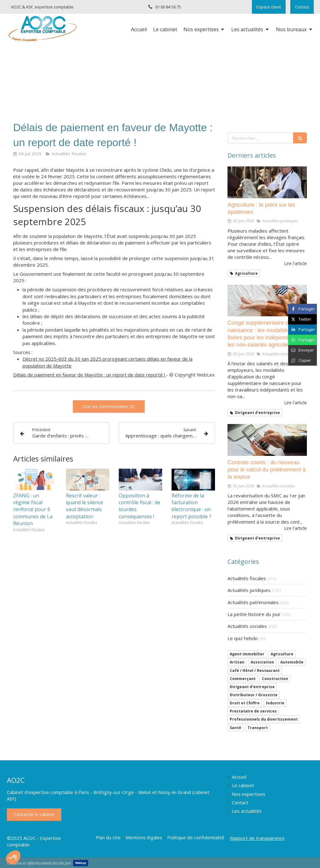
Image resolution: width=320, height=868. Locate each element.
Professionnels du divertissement (264, 719)
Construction (275, 679)
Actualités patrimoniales (253, 602)
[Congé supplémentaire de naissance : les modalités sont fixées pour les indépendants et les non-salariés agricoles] (267, 301)
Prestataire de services (253, 711)
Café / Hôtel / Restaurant (255, 671)
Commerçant (243, 679)
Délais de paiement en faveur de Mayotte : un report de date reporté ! (90, 375)
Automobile (292, 662)
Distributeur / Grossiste (254, 695)
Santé (235, 728)
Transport (258, 728)
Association (262, 662)
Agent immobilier (247, 654)
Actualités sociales (247, 626)
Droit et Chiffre (245, 703)
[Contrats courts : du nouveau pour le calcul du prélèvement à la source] (267, 440)
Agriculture (282, 654)
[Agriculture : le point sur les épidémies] (267, 182)
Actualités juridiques (249, 590)
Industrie (275, 703)
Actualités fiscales (247, 578)
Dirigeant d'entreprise (252, 687)
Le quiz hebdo (243, 638)
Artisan (237, 662)
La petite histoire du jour (254, 614)
